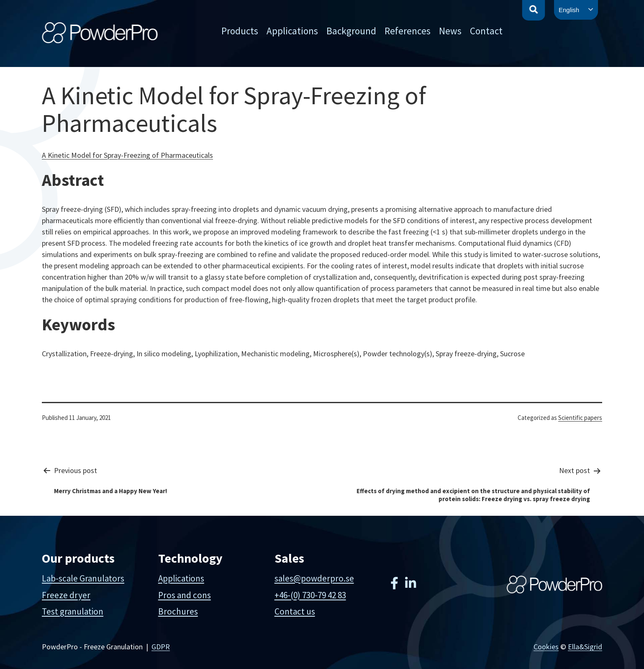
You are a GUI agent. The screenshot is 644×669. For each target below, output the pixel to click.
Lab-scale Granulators (83, 578)
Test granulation (73, 611)
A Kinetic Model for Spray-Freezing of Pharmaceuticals (127, 155)
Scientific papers (580, 418)
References (408, 31)
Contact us (295, 611)
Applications (292, 31)
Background (351, 31)
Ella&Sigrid (585, 647)
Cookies (546, 647)
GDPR (161, 647)
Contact (486, 31)
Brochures (178, 611)
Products (240, 31)
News (450, 31)
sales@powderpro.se (314, 578)
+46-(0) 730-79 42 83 (310, 595)
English (569, 10)
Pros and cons (185, 595)
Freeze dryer (66, 595)
